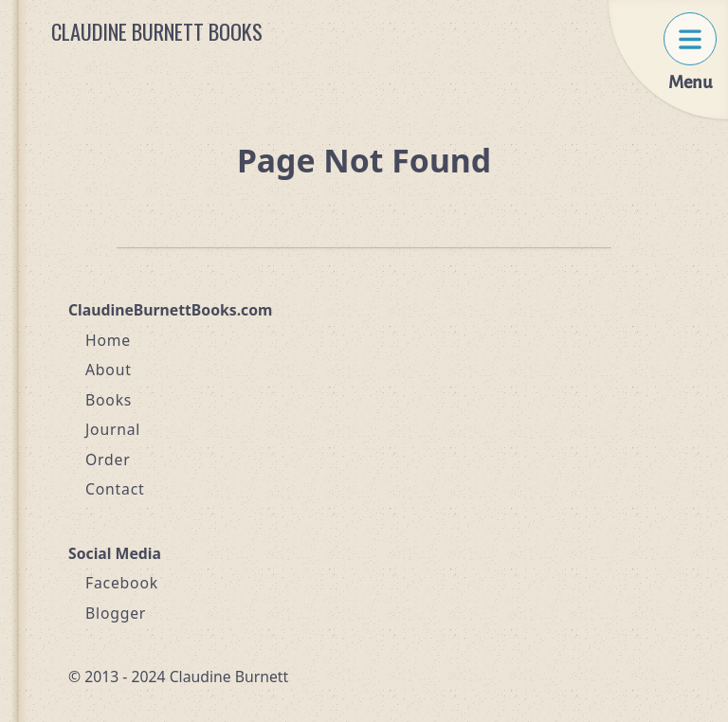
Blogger (116, 613)
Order (108, 460)
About (109, 370)
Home (108, 340)
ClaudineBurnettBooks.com (170, 310)
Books (109, 400)
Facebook (122, 583)
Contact (115, 489)
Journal (113, 429)
